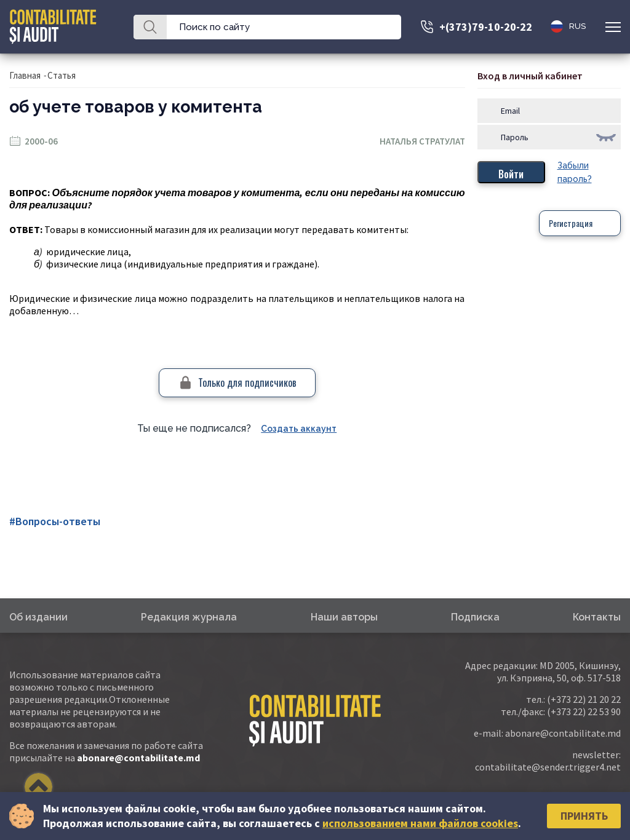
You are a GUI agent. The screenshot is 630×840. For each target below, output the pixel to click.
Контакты (597, 617)
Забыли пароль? (575, 172)
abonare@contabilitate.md (138, 758)
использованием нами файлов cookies (420, 823)
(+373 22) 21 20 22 (584, 699)
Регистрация (571, 223)
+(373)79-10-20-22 (486, 27)
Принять (584, 816)
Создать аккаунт (299, 429)
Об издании (38, 617)
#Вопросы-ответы (55, 521)
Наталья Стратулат (422, 141)
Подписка (475, 617)
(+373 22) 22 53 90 (584, 711)
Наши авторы (344, 617)
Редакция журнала (189, 617)
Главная (25, 75)
